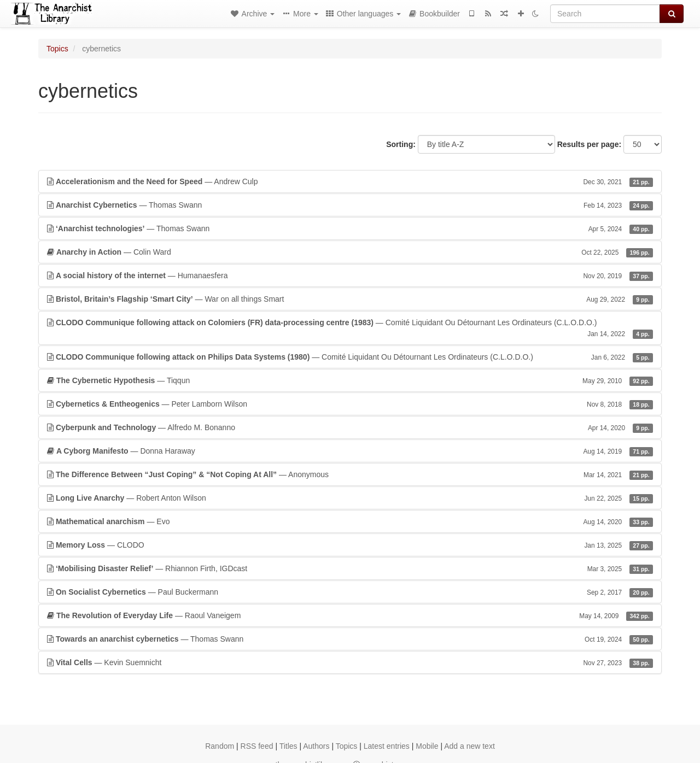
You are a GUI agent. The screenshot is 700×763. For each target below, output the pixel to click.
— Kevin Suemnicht (350, 662)
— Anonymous (350, 474)
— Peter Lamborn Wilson (350, 404)
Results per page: (589, 144)
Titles (288, 746)
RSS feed (257, 746)
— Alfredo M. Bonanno (350, 427)
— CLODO (350, 545)
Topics (57, 49)
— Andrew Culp (350, 181)
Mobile (427, 746)
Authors (316, 746)
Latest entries (387, 746)
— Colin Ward (350, 252)
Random (220, 746)
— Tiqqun (350, 380)
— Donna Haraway (350, 451)
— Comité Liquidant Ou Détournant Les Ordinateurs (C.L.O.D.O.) (350, 328)
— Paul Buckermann (350, 592)
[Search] (605, 14)
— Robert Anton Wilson (350, 498)
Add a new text (469, 746)
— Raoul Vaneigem (350, 615)
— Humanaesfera (350, 275)
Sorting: (401, 144)
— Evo (350, 521)
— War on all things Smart (350, 299)
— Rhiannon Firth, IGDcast (350, 568)
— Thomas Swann (350, 205)
